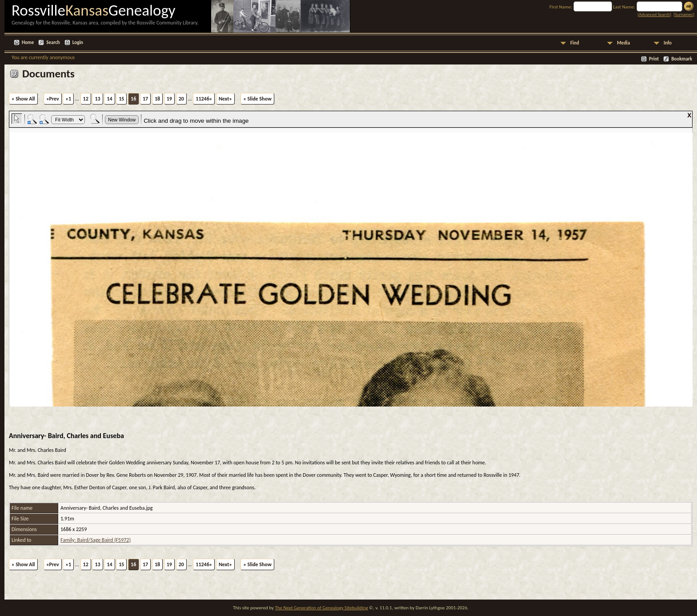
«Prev (53, 99)
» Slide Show (257, 99)
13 (97, 99)
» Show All (23, 99)
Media (623, 43)
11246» (204, 99)
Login (78, 42)
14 (109, 99)
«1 (68, 99)
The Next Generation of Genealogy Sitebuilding (321, 608)
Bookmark (682, 59)
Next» (225, 99)
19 (169, 99)
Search (53, 42)
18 (157, 99)
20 (181, 99)
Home (28, 42)
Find (575, 43)
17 (145, 99)
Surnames (684, 14)
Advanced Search (654, 14)
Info (668, 43)
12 (86, 99)
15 (121, 99)
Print (654, 59)
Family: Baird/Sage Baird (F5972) (96, 540)
